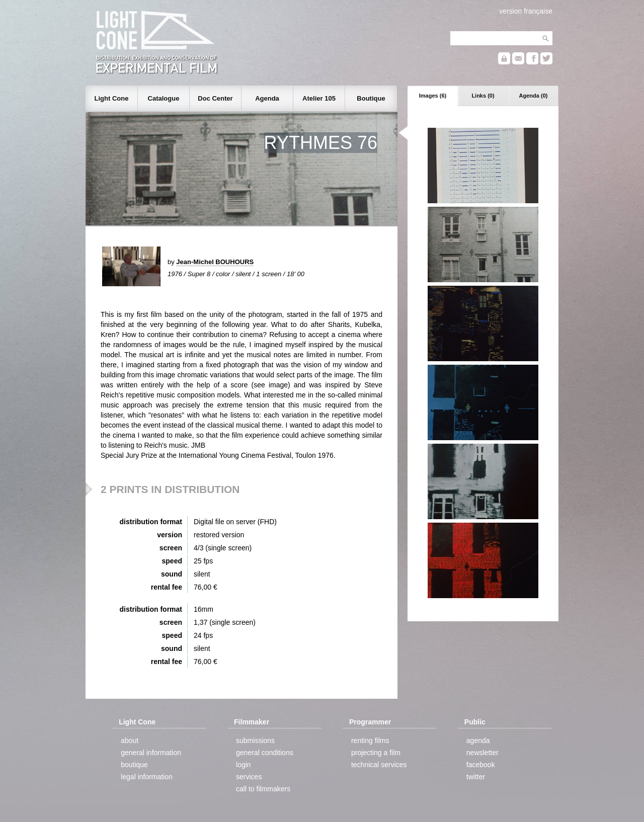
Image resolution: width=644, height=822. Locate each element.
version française (526, 11)
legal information (147, 777)
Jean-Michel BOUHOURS (215, 262)
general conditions (265, 753)
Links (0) (483, 96)
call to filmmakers (263, 789)
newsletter (482, 753)
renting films (370, 741)
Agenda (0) (534, 96)
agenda (478, 741)
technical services (379, 765)
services (249, 777)
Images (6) (433, 96)
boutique (134, 765)
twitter (476, 777)
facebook (481, 765)
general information (151, 753)
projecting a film (376, 753)
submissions (255, 741)
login (244, 765)
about (130, 741)
